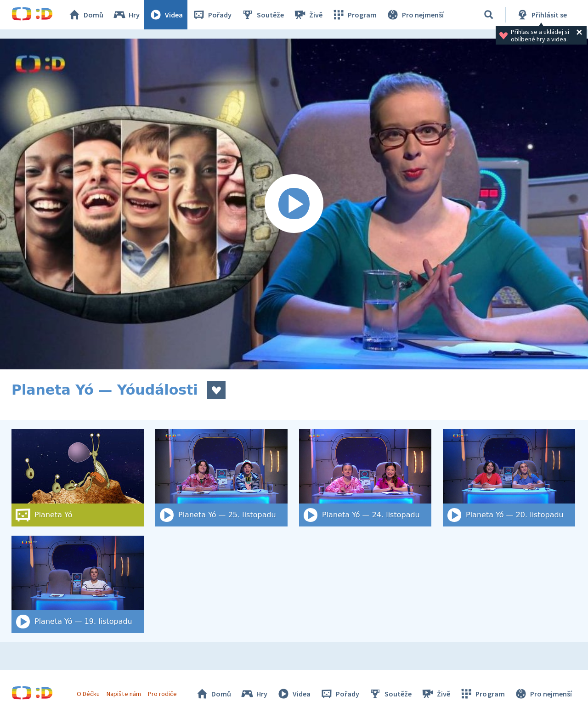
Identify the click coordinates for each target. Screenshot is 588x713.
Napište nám (124, 694)
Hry (126, 15)
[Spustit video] (294, 204)
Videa (166, 15)
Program (354, 15)
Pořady (212, 15)
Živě (308, 15)
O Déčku (88, 694)
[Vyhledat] (489, 15)
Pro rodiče (162, 694)
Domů (85, 15)
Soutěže (262, 15)
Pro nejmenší (415, 15)
